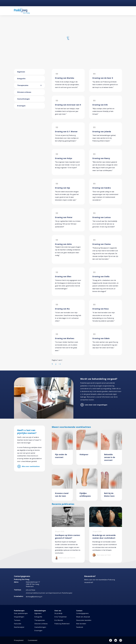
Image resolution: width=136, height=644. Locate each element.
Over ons (58, 611)
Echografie (21, 79)
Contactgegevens (82, 613)
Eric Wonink (59, 620)
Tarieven (17, 620)
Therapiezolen (23, 85)
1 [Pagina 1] (52, 364)
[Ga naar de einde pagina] (60, 364)
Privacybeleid (19, 640)
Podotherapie (19, 611)
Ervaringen (21, 106)
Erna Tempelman (61, 617)
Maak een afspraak (83, 617)
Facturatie (18, 624)
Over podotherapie (21, 613)
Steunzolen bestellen (84, 620)
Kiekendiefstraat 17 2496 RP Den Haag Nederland (33, 584)
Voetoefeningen (23, 99)
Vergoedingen (19, 617)
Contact (79, 611)
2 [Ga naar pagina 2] (56, 364)
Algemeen (21, 72)
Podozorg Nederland (62, 624)
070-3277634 (30, 590)
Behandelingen (40, 611)
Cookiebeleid (33, 640)
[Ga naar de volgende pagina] (59, 364)
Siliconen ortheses (24, 92)
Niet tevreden (81, 624)
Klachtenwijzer (19, 627)
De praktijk (58, 613)
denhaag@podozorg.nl (34, 597)
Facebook (80, 627)
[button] (43, 85)
